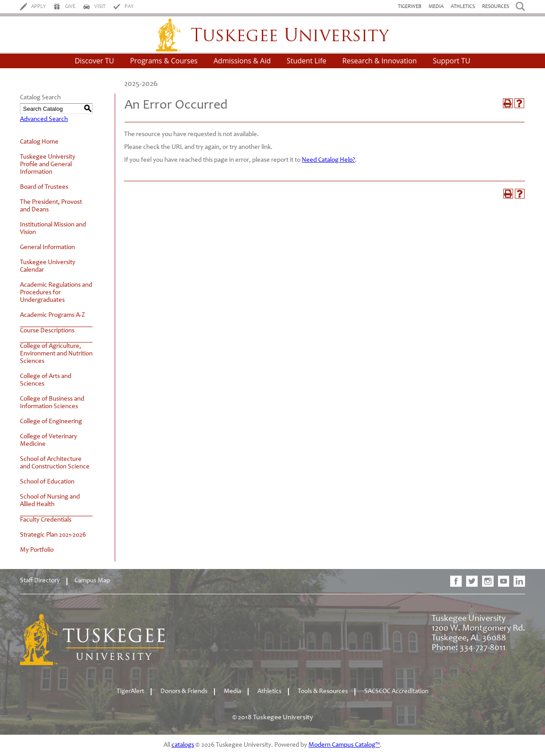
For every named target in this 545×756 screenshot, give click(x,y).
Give (70, 7)
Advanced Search (44, 119)
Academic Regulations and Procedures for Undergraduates (56, 293)
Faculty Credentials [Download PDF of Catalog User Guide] (46, 520)
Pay (129, 7)
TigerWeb (410, 7)
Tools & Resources (323, 692)
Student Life (307, 61)
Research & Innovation (380, 61)
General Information (47, 247)
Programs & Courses (164, 61)
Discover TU (95, 61)
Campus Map (92, 581)
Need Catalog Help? (328, 160)
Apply (39, 7)
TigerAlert (130, 692)
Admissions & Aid (242, 61)
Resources (496, 7)
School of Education (47, 482)
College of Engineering (51, 422)
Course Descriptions (47, 331)
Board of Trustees (44, 187)
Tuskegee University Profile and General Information (48, 165)
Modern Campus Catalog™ (344, 745)
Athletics (463, 7)
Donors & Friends (184, 692)
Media (436, 7)
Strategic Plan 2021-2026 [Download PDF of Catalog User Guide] (53, 535)
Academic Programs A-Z (53, 315)
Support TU (452, 61)
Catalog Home (39, 142)
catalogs (183, 745)
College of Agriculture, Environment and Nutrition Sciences (56, 354)
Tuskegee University (273, 35)
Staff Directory (40, 581)
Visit (100, 7)
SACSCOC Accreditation (396, 692)
